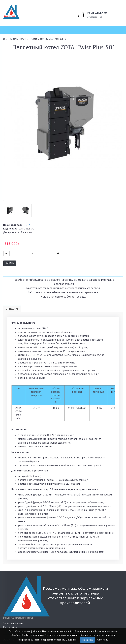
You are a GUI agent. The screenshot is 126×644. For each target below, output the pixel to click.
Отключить (103, 639)
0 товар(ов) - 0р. (89, 15)
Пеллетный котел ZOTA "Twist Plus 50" (48, 39)
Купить (10, 263)
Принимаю (87, 640)
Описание (12, 309)
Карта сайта (10, 627)
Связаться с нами (13, 623)
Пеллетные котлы (17, 39)
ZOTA (27, 225)
